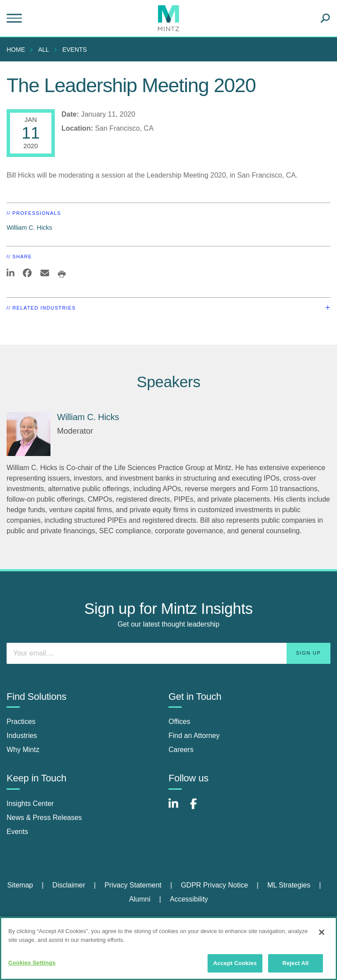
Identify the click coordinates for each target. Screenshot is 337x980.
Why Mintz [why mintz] (23, 750)
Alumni (140, 899)
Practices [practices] (21, 722)
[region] (168, 948)
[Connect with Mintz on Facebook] (199, 808)
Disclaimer (69, 885)
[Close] (322, 932)
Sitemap (20, 885)
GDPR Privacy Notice (214, 885)
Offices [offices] (179, 722)
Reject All (295, 963)
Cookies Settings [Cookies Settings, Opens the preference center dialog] (32, 963)
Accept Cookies (235, 963)
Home (16, 50)
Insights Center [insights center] (30, 804)
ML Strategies (289, 885)
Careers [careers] (181, 750)
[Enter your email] (168, 653)
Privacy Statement (133, 885)
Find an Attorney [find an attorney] (194, 736)
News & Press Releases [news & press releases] (44, 818)
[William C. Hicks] (29, 434)
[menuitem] (18, 50)
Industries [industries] (22, 736)
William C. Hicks (29, 228)
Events (75, 50)
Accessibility (189, 899)
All (44, 50)
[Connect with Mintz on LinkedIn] (177, 808)
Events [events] (17, 832)
